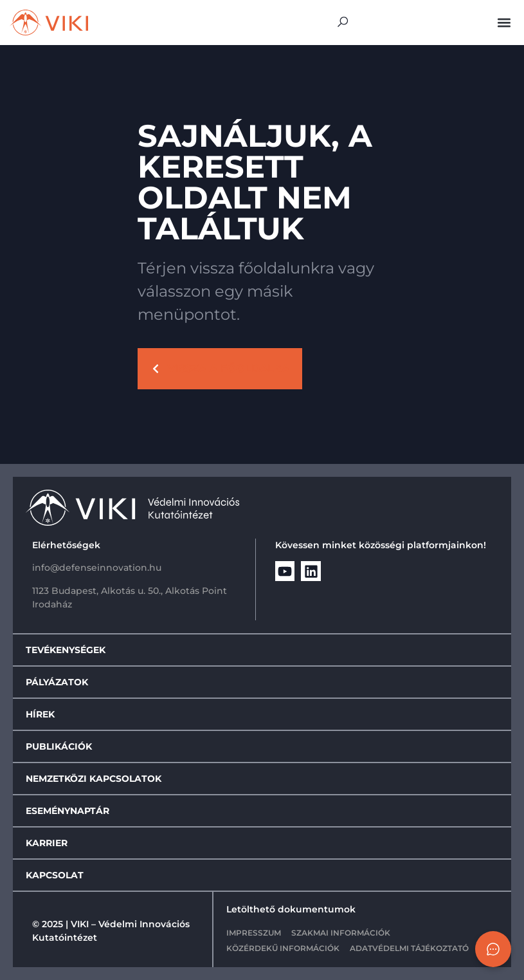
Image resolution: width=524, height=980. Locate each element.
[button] (504, 23)
